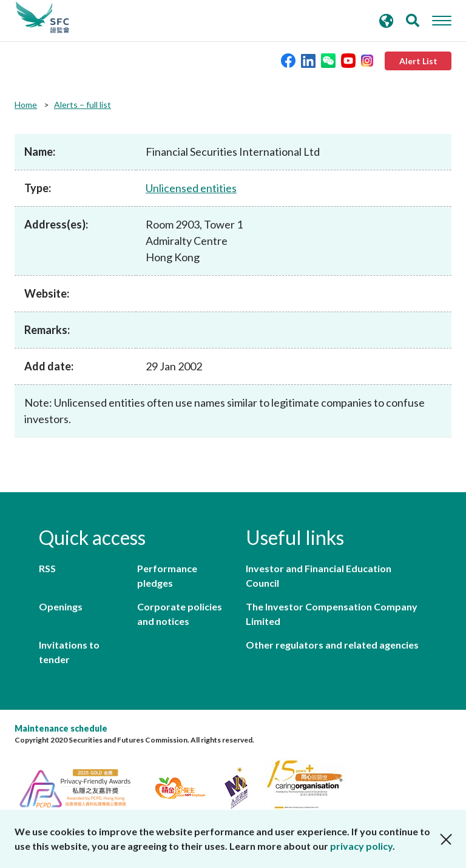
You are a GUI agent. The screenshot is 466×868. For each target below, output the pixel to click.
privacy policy (361, 846)
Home (26, 105)
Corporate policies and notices (180, 614)
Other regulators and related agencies (332, 645)
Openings (61, 606)
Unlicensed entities (191, 188)
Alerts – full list (83, 105)
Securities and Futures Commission (42, 18)
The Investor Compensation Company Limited (332, 614)
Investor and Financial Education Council (319, 576)
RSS (47, 568)
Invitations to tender (69, 652)
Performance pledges (167, 576)
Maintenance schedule (61, 728)
